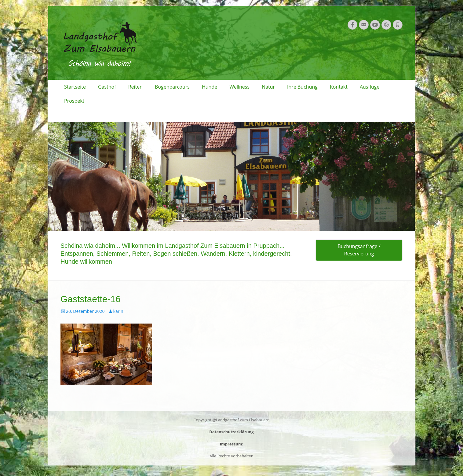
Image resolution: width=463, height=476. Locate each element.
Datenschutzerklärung (231, 432)
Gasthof (107, 87)
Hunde (210, 87)
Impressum (231, 444)
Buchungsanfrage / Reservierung (359, 250)
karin (118, 311)
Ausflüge (370, 87)
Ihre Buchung (302, 87)
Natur (268, 87)
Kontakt (339, 87)
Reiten (135, 87)
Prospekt (74, 101)
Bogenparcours (172, 87)
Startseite (75, 87)
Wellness (239, 87)
